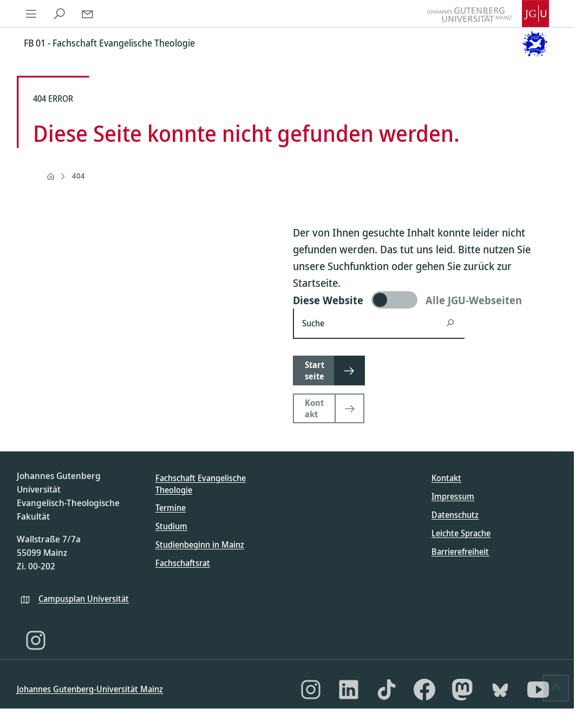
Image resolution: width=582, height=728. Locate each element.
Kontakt (446, 478)
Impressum (453, 496)
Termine (171, 508)
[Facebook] (424, 690)
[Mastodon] (462, 690)
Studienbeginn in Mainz (200, 545)
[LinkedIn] (349, 690)
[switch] (425, 300)
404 (79, 176)
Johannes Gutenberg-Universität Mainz (90, 689)
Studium (171, 526)
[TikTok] (387, 690)
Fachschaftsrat (183, 563)
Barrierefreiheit (460, 552)
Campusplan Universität (84, 599)
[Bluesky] (500, 690)
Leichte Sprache (461, 533)
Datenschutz (455, 515)
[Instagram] (36, 640)
